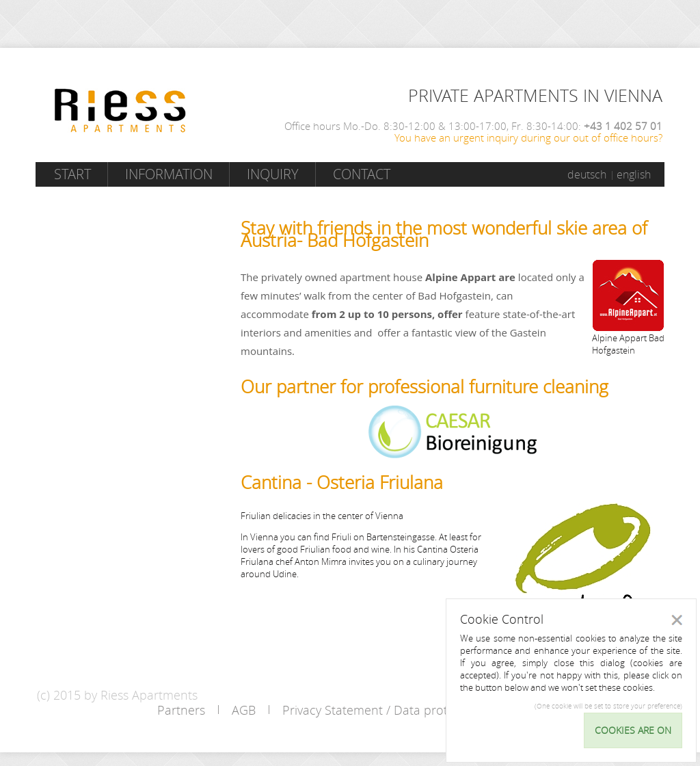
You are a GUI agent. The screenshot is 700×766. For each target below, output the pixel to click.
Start (72, 174)
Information (169, 174)
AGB (244, 710)
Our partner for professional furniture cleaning (425, 387)
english (634, 174)
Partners (181, 710)
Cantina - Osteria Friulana (342, 483)
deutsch (587, 174)
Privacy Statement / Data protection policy (400, 710)
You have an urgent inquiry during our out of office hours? (528, 137)
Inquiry (273, 174)
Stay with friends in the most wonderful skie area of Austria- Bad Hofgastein (444, 234)
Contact (362, 174)
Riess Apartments (120, 110)
